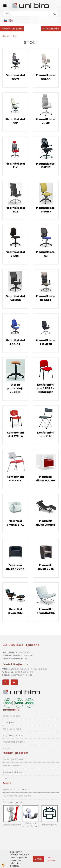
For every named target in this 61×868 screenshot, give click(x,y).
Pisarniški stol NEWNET (46, 298)
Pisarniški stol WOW (15, 77)
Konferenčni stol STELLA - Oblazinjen (46, 388)
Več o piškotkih (52, 859)
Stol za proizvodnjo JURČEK (15, 388)
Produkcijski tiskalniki (13, 759)
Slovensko (5, 20)
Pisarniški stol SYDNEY (46, 210)
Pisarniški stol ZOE (15, 210)
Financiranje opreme (14, 742)
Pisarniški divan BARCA (46, 611)
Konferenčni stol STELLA (15, 434)
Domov (6, 36)
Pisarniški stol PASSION (15, 298)
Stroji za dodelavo (12, 772)
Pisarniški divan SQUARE (46, 479)
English (11, 20)
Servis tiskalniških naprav (16, 789)
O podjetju (8, 722)
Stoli (15, 36)
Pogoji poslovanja (12, 729)
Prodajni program (12, 29)
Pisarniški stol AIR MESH (46, 342)
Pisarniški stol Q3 (46, 254)
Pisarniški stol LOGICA (15, 342)
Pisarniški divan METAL (15, 523)
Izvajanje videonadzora (15, 735)
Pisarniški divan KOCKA (15, 567)
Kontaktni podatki (11, 716)
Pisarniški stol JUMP (46, 121)
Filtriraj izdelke (51, 29)
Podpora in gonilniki (13, 802)
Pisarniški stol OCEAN (46, 77)
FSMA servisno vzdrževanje (17, 796)
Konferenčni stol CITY (15, 479)
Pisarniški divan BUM (15, 611)
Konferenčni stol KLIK (46, 434)
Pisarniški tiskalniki (12, 766)
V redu (38, 859)
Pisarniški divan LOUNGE (46, 523)
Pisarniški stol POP (15, 121)
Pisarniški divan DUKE (46, 567)
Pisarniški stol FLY (15, 166)
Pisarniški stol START (15, 254)
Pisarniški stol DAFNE (46, 166)
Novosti (6, 748)
